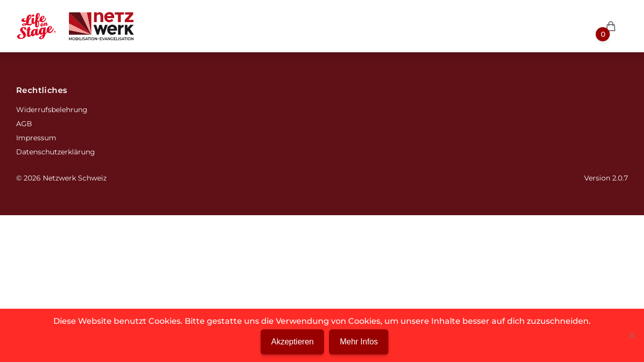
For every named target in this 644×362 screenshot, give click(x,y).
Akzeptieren (293, 342)
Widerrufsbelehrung (52, 110)
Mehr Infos (359, 342)
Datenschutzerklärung (56, 152)
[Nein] (631, 335)
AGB (24, 124)
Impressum (36, 138)
